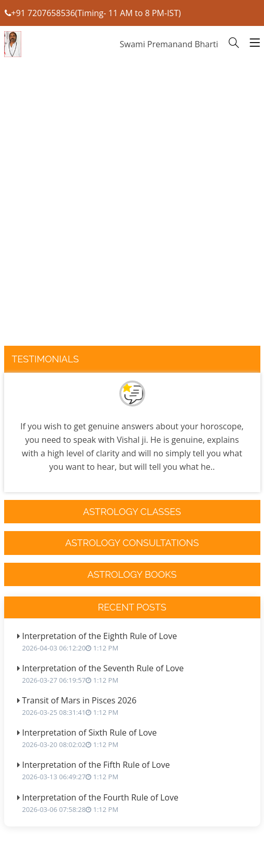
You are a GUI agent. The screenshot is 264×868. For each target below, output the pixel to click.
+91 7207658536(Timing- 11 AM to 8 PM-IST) (93, 13)
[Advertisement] (132, 222)
